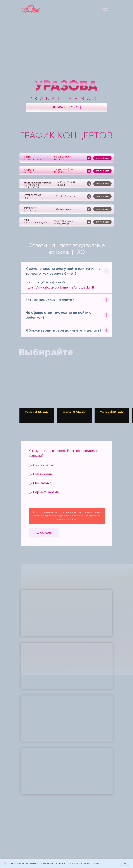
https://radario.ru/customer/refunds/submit (60, 287)
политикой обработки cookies (83, 863)
